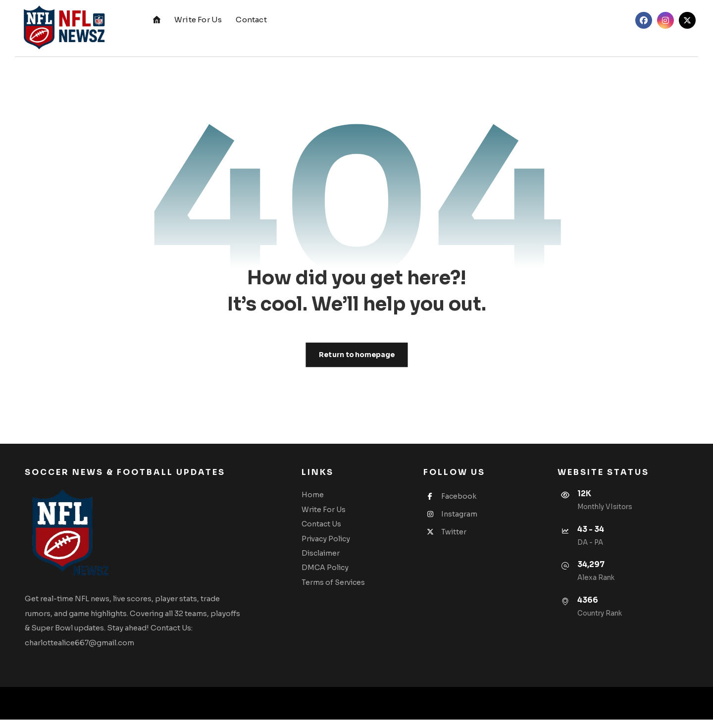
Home (328, 499)
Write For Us (338, 514)
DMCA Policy (340, 573)
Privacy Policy (341, 543)
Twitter (451, 538)
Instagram (457, 520)
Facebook (456, 501)
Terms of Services (348, 588)
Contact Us (336, 528)
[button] (644, 20)
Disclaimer (335, 558)
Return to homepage (356, 356)
